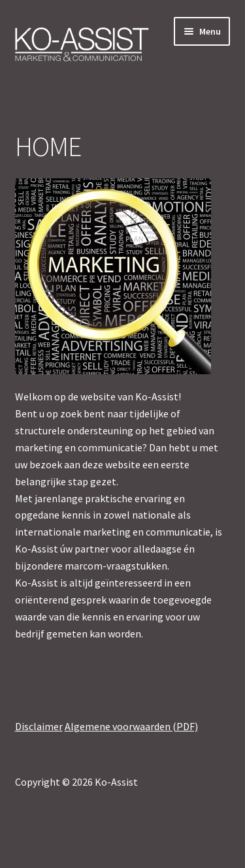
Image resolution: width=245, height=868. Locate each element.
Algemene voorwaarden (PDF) (131, 726)
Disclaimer (39, 726)
